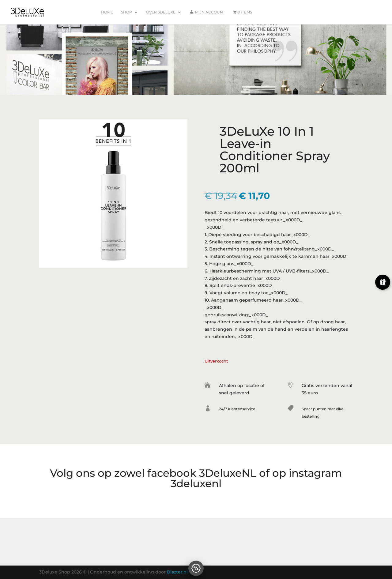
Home (107, 12)
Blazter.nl (177, 572)
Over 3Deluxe (161, 12)
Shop (126, 12)
